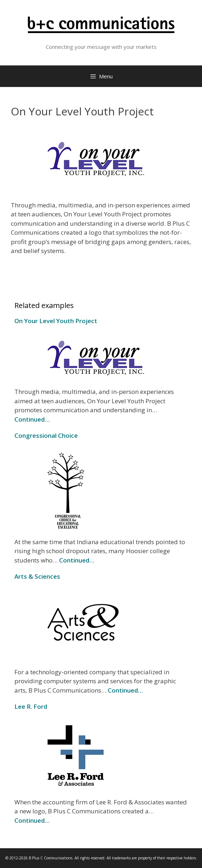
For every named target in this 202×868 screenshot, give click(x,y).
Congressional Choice (46, 435)
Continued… (32, 419)
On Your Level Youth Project (56, 321)
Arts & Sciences (37, 576)
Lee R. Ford (31, 706)
